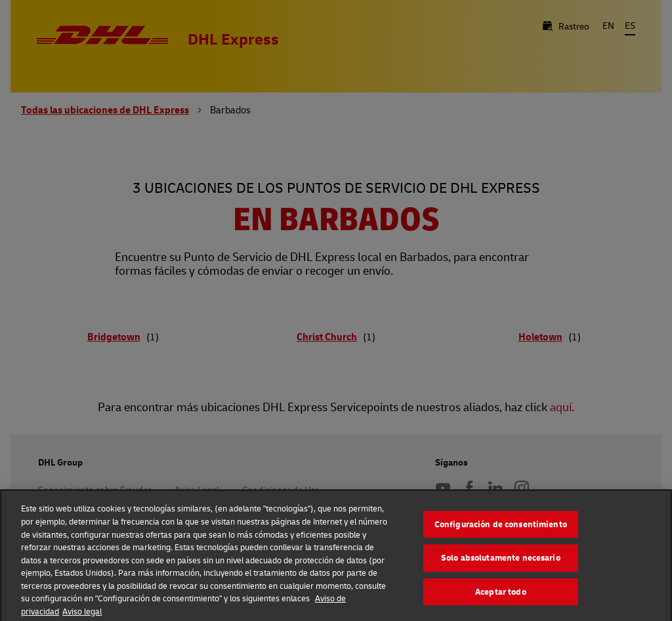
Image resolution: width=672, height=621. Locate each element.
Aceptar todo (501, 596)
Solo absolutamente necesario (501, 562)
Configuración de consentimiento (501, 529)
